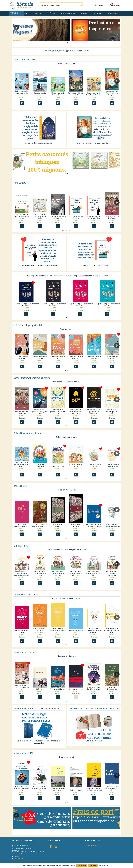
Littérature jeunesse (68, 13)
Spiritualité (38, 13)
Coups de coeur (113, 13)
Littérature (51, 13)
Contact (15, 856)
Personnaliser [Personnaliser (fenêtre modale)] (104, 866)
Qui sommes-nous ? (93, 846)
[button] (118, 33)
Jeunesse (84, 13)
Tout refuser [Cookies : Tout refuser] (93, 866)
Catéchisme (98, 13)
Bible (26, 13)
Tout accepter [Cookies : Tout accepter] (82, 866)
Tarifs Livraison (17, 859)
